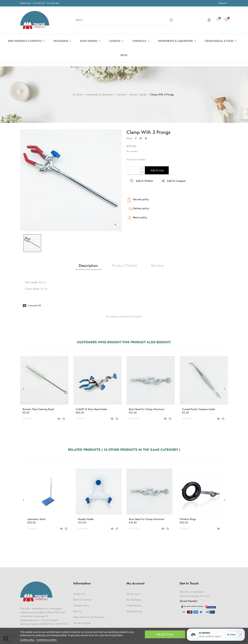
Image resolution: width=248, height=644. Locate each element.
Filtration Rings (188, 519)
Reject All (165, 634)
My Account (133, 594)
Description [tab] (88, 265)
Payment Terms (81, 605)
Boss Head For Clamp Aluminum (147, 409)
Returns (77, 611)
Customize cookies (46, 640)
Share (136, 138)
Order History (134, 605)
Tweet (141, 138)
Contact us (79, 594)
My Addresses (134, 600)
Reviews (158, 265)
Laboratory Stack (36, 519)
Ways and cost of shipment (89, 617)
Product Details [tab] (124, 265)
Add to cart (157, 170)
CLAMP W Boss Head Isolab (91, 409)
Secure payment (82, 623)
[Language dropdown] (223, 3)
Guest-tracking (134, 611)
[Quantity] (133, 170)
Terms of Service (82, 600)
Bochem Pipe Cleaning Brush (38, 409)
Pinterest (146, 138)
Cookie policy (27, 640)
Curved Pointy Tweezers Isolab (199, 409)
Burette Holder (86, 519)
